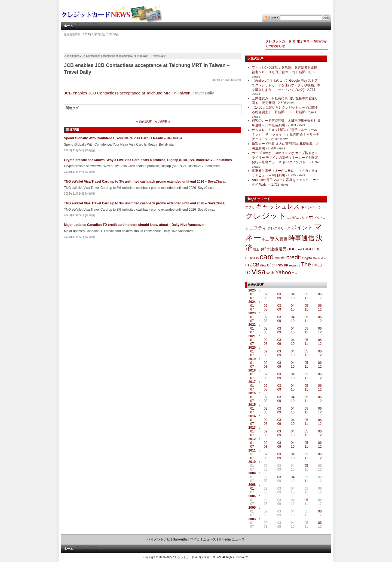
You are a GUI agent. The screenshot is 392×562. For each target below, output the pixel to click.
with (270, 273)
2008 (252, 485)
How (324, 258)
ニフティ (258, 228)
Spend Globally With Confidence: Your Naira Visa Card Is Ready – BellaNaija (123, 138)
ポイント (302, 228)
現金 (256, 249)
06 (320, 294)
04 (293, 294)
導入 (274, 239)
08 (266, 298)
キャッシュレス (278, 206)
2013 (252, 428)
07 (252, 298)
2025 (252, 290)
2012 (252, 439)
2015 (252, 405)
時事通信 (301, 238)
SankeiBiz (180, 539)
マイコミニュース (203, 539)
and (292, 249)
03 (279, 294)
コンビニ (293, 217)
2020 (252, 348)
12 (320, 309)
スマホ (307, 217)
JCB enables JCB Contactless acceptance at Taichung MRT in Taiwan (127, 93)
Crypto (307, 258)
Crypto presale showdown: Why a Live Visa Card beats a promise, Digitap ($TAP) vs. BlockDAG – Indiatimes (148, 160)
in (247, 265)
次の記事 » (162, 122)
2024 (252, 302)
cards (280, 258)
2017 (252, 382)
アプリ (250, 207)
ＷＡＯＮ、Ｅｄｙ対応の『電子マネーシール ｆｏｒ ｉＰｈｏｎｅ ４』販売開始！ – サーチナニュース (286, 134)
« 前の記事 (144, 122)
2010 (252, 462)
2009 (252, 473)
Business (252, 258)
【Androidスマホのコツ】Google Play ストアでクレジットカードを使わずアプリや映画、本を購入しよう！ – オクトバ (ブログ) (286, 85)
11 (306, 298)
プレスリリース (279, 228)
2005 (252, 508)
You (295, 273)
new (263, 265)
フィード (273, 18)
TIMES (317, 265)
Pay (280, 265)
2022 (252, 325)
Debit (316, 258)
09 (279, 298)
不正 (265, 239)
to (248, 272)
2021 (252, 336)
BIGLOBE (312, 249)
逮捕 (274, 249)
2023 (252, 313)
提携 (284, 239)
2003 (252, 519)
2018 (252, 370)
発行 (265, 249)
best (299, 249)
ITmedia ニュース (232, 539)
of (269, 265)
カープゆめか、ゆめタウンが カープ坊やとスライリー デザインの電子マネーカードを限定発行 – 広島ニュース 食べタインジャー (285, 158)
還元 (283, 249)
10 (293, 298)
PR (286, 265)
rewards (295, 265)
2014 (252, 416)
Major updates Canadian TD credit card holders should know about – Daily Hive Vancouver (134, 225)
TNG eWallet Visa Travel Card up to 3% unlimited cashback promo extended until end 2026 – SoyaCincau (145, 182)
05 (306, 294)
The (306, 264)
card (267, 257)
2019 (252, 359)
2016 (252, 393)
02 (266, 294)
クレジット (266, 216)
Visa (259, 272)
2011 (252, 450)
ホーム (69, 26)
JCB (255, 265)
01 (252, 294)
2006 (252, 496)
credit (294, 257)
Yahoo (283, 272)
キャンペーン (311, 207)
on (274, 265)
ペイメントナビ (159, 539)
